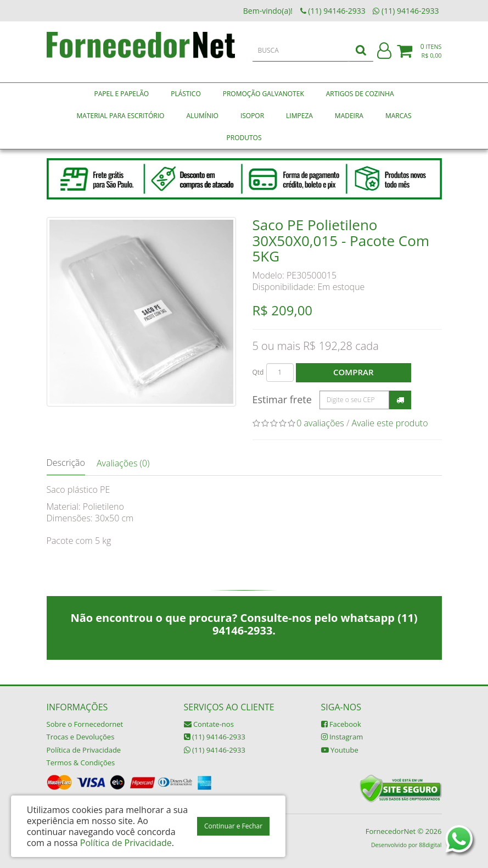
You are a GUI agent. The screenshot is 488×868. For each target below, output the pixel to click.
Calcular (400, 400)
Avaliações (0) (123, 463)
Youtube (340, 750)
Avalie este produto (390, 423)
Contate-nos (209, 724)
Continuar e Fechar (233, 826)
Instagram (342, 737)
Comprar (353, 372)
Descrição (66, 463)
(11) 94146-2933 (215, 737)
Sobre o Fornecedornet (85, 724)
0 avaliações (320, 423)
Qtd (258, 372)
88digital (430, 845)
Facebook (341, 724)
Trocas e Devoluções (81, 737)
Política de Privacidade (84, 750)
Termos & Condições (81, 763)
